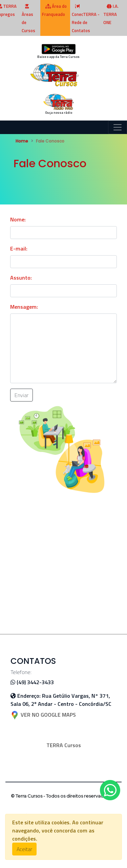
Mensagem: (24, 307)
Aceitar (24, 849)
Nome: (18, 219)
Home (22, 141)
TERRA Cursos (64, 745)
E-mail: (19, 248)
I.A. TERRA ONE (111, 14)
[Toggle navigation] (118, 127)
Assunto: (21, 278)
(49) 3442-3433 (32, 682)
